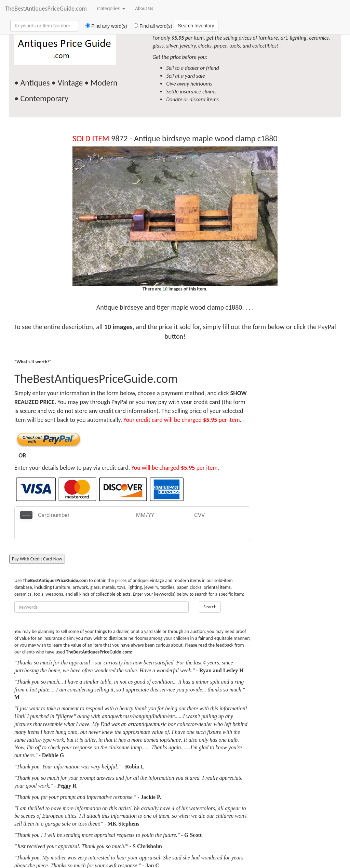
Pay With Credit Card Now (37, 542)
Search (210, 590)
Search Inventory (196, 26)
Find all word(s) (150, 26)
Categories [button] (111, 9)
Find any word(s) (104, 26)
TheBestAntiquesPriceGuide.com (46, 9)
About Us (144, 8)
